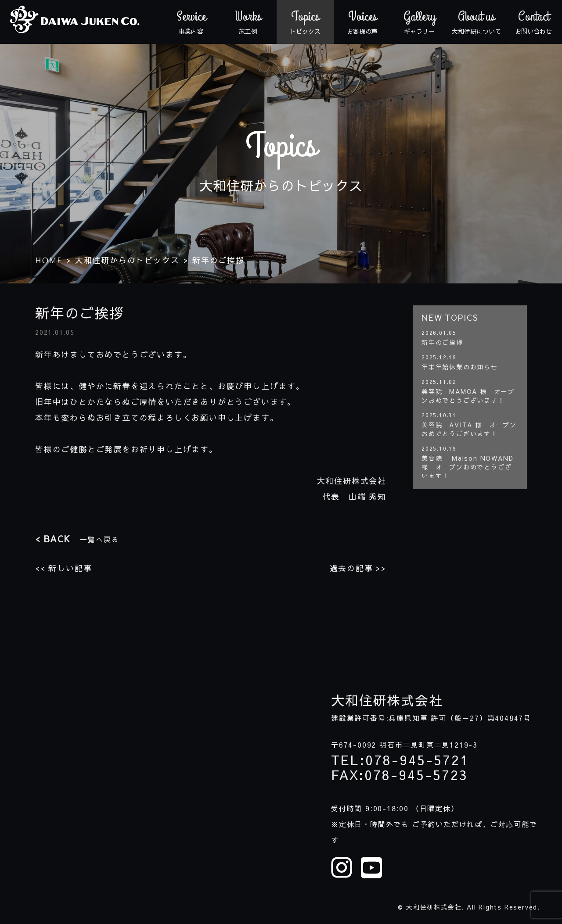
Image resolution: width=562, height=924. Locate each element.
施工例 (248, 22)
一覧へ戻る (77, 539)
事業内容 (191, 22)
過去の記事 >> (358, 568)
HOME (49, 261)
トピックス (305, 22)
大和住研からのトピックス (127, 260)
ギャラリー (419, 22)
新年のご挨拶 (442, 342)
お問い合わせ (533, 22)
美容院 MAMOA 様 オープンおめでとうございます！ (468, 396)
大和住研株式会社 (387, 700)
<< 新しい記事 (63, 568)
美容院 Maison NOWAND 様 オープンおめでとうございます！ (467, 467)
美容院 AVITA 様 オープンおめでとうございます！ (469, 429)
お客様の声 (362, 22)
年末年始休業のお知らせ (460, 367)
